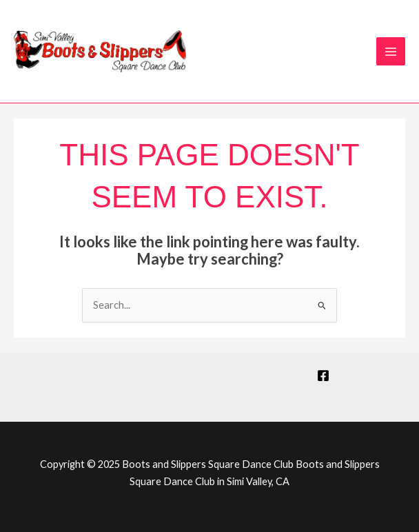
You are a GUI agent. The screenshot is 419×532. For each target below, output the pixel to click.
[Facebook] (323, 376)
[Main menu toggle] (391, 52)
